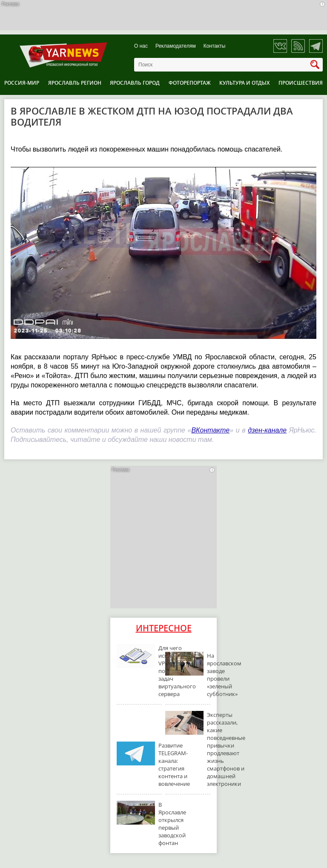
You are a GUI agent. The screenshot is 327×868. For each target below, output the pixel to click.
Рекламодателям (176, 46)
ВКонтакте (210, 430)
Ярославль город (135, 83)
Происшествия (301, 83)
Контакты (215, 46)
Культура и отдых (244, 83)
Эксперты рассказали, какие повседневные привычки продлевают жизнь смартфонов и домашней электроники (226, 749)
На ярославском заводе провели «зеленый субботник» (224, 675)
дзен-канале (267, 430)
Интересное (164, 628)
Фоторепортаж (190, 83)
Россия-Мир (22, 83)
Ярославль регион (75, 83)
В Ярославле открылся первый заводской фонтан (172, 824)
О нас (141, 46)
